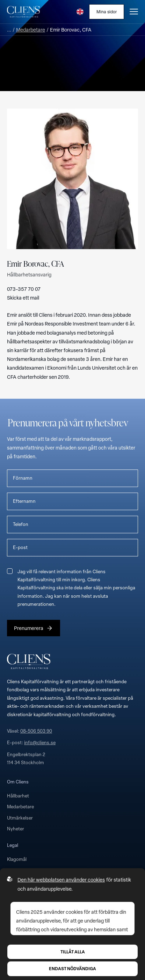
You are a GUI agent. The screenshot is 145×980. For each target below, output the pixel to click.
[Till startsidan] (23, 12)
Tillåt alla (73, 952)
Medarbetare (31, 30)
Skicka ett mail (23, 298)
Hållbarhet (18, 796)
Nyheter (16, 829)
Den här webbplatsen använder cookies (61, 880)
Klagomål (17, 859)
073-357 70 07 (24, 289)
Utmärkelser (20, 818)
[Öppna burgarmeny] (134, 12)
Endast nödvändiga (72, 968)
